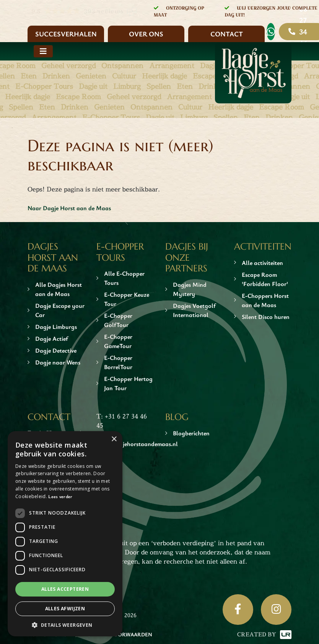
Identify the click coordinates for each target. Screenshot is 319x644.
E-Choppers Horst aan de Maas (265, 300)
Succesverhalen (66, 34)
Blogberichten (191, 433)
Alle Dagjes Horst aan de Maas (59, 289)
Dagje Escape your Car (60, 310)
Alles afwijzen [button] (65, 609)
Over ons (146, 34)
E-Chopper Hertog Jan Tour (128, 383)
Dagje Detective (56, 350)
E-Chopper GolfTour (118, 320)
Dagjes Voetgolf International (194, 310)
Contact (227, 34)
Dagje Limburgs (56, 327)
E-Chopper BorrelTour (118, 362)
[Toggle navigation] (43, 51)
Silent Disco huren (266, 317)
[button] (65, 625)
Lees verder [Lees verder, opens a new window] (60, 496)
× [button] (114, 439)
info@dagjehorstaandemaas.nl (137, 444)
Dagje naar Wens (58, 362)
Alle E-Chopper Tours (124, 278)
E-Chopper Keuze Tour (127, 299)
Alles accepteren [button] (65, 589)
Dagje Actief (52, 338)
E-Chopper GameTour (118, 341)
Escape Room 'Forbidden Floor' (265, 279)
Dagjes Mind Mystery (190, 289)
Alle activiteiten (262, 263)
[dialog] (65, 534)
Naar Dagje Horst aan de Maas (69, 208)
